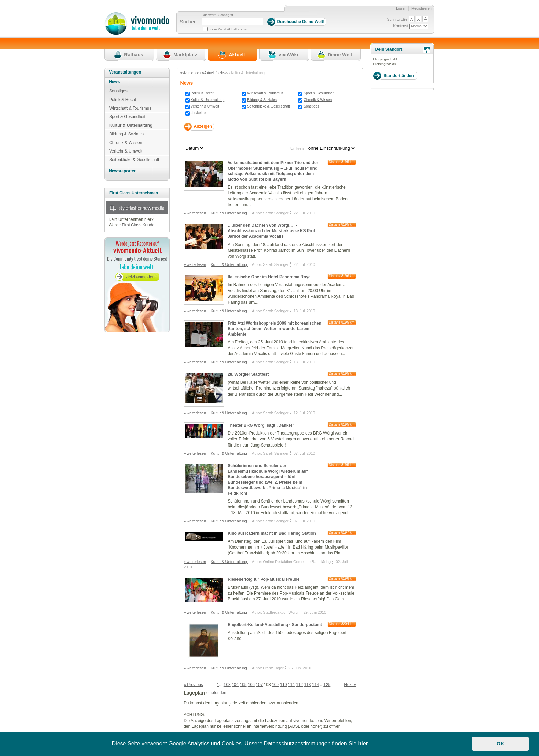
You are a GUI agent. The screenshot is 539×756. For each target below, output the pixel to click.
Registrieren (422, 8)
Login (401, 8)
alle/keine (198, 113)
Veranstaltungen (125, 72)
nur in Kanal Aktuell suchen (229, 29)
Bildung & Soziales (262, 100)
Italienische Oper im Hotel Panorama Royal (270, 277)
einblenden (216, 693)
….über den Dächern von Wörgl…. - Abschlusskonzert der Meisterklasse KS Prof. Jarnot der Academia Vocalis (272, 231)
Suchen (188, 22)
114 (316, 685)
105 (243, 685)
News (114, 82)
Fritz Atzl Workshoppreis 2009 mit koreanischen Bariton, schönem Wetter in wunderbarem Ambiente (274, 329)
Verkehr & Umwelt (205, 106)
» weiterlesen (195, 213)
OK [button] (500, 744)
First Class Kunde (138, 225)
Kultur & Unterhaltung (208, 100)
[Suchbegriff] (232, 21)
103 (227, 685)
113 (308, 685)
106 (251, 685)
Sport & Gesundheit (319, 93)
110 (283, 685)
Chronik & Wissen (318, 100)
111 (291, 685)
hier (363, 743)
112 (299, 685)
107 (259, 685)
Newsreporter (122, 171)
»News (223, 73)
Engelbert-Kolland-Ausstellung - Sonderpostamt (275, 625)
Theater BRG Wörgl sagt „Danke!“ (261, 425)
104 (235, 685)
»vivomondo (190, 73)
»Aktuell (208, 73)
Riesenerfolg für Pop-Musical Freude (263, 579)
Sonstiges (311, 106)
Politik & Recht (202, 93)
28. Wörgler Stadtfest (248, 374)
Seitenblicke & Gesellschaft (269, 106)
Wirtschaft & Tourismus (265, 93)
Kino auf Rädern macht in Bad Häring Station (272, 533)
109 (275, 685)
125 (327, 685)
